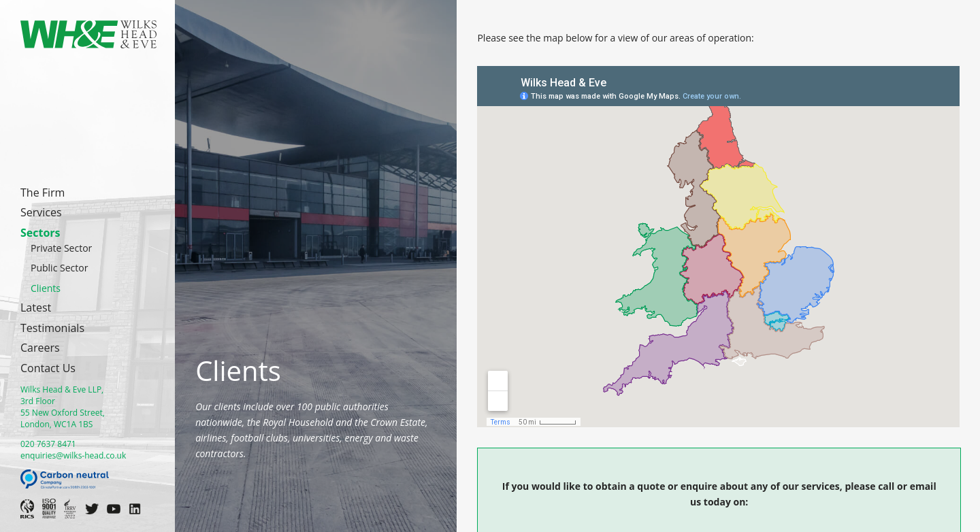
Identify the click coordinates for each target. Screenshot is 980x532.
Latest (36, 307)
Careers (40, 348)
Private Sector (61, 248)
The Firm (43, 193)
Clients (46, 288)
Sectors (40, 233)
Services (41, 212)
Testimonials (52, 328)
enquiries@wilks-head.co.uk (73, 455)
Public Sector (59, 268)
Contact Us (48, 368)
